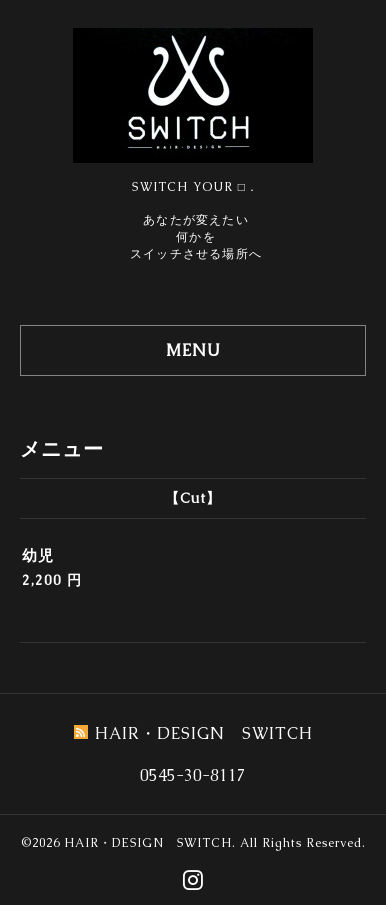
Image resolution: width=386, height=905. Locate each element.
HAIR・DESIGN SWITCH (148, 843)
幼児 (38, 555)
